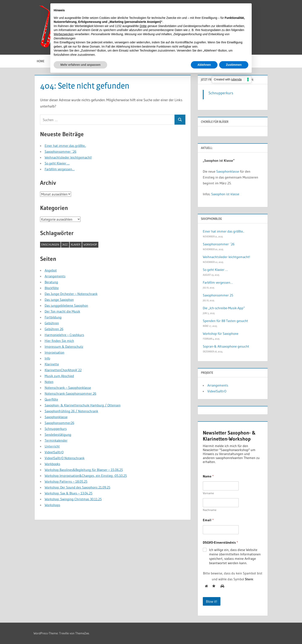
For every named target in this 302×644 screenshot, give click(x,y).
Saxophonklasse (56, 417)
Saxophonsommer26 (59, 423)
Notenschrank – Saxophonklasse (68, 388)
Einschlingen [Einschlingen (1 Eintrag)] (50, 244)
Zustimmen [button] (234, 65)
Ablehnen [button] (204, 65)
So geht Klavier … (57, 163)
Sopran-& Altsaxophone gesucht (226, 346)
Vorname (208, 493)
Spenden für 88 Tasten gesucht (225, 321)
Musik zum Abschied (59, 376)
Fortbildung (53, 317)
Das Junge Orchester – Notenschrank (71, 294)
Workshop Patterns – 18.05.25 (66, 481)
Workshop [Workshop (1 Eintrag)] (90, 244)
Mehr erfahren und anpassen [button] (80, 65)
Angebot (51, 270)
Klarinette (52, 364)
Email (208, 520)
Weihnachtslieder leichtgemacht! (68, 157)
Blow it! (212, 601)
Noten (49, 382)
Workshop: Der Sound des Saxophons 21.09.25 (77, 487)
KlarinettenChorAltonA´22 (63, 370)
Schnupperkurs (56, 429)
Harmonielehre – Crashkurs (64, 335)
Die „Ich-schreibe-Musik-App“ (224, 308)
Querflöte (51, 399)
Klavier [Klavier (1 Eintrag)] (76, 244)
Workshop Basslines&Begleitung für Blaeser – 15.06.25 (84, 470)
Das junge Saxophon (59, 300)
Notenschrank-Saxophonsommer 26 (70, 393)
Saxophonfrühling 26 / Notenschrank (71, 411)
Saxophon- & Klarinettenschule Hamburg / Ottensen (83, 405)
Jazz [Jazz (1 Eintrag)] (65, 244)
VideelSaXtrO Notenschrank (65, 458)
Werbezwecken (64, 34)
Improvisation (55, 352)
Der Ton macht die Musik (62, 311)
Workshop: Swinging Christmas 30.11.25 (73, 499)
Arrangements (55, 276)
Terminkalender (56, 440)
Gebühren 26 (54, 329)
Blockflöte (52, 288)
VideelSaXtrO (54, 452)
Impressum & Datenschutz (64, 347)
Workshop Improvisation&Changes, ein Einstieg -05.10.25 (86, 476)
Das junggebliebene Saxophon (66, 305)
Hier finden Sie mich (59, 341)
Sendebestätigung (58, 435)
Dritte (143, 26)
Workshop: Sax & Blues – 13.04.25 (69, 493)
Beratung (51, 282)
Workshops (52, 505)
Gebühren (52, 323)
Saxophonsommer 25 (218, 295)
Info (47, 358)
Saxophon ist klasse (225, 194)
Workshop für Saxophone (221, 334)
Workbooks (52, 464)
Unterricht (52, 446)
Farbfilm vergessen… (60, 169)
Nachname (210, 510)
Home (40, 61)
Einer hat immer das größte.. (65, 146)
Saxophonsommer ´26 (61, 151)
